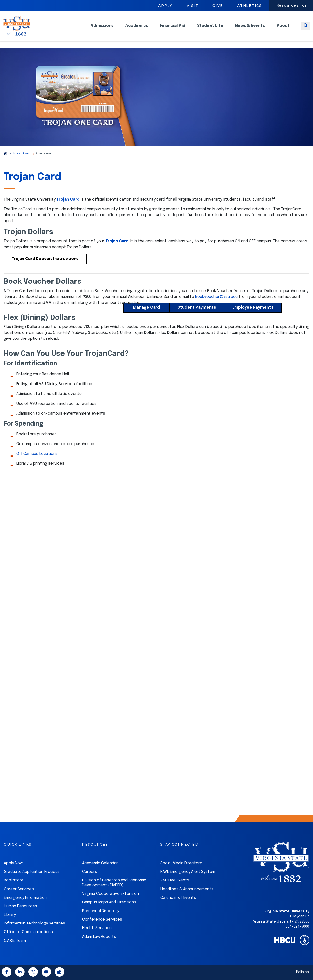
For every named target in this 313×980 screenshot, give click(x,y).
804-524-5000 (297, 927)
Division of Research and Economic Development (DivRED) (114, 883)
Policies (302, 972)
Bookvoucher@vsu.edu (216, 297)
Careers (90, 872)
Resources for (292, 6)
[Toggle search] (306, 29)
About (283, 29)
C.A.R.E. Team (15, 941)
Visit (192, 6)
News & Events (250, 29)
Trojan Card (22, 154)
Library (10, 915)
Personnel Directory (101, 911)
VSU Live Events (175, 880)
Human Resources (21, 906)
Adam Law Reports (99, 937)
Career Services (19, 889)
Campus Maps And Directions (109, 902)
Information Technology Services (34, 923)
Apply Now (13, 863)
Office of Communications (28, 932)
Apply (165, 6)
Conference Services (102, 919)
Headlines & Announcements (187, 889)
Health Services (97, 928)
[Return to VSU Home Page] (5, 154)
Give (218, 6)
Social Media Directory (181, 863)
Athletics (250, 6)
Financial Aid (173, 29)
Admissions (102, 29)
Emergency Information (25, 898)
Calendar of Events (178, 898)
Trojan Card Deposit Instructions (45, 259)
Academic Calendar (100, 863)
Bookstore (14, 880)
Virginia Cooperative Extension (111, 894)
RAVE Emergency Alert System (188, 872)
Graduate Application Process (32, 872)
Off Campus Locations (37, 454)
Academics (137, 29)
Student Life (210, 29)
